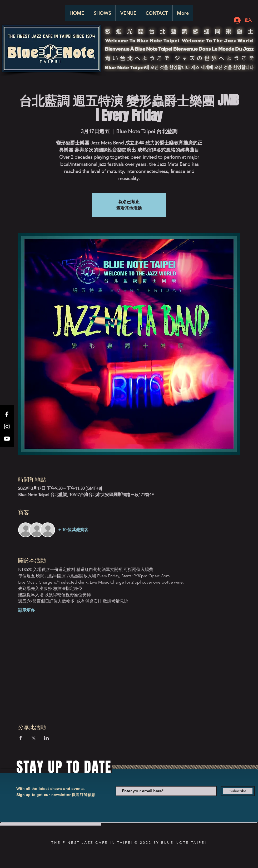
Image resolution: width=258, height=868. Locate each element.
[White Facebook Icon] (7, 414)
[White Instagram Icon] (7, 426)
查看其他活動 (129, 208)
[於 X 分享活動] (34, 738)
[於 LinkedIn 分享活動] (46, 738)
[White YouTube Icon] (7, 439)
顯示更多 (27, 610)
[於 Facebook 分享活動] (21, 738)
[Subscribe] (238, 791)
